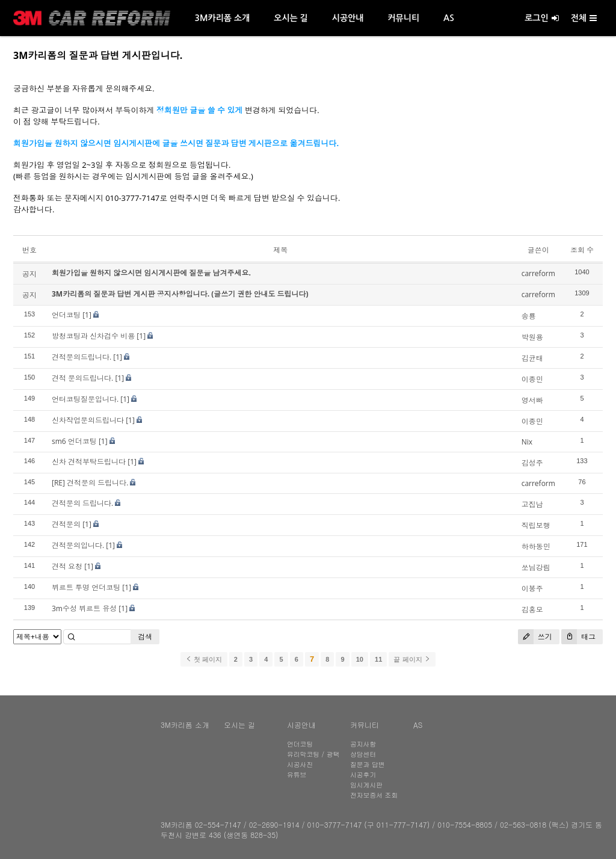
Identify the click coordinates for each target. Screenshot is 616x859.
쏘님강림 (536, 568)
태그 (578, 637)
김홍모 (532, 610)
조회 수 (582, 250)
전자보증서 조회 (374, 795)
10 (360, 659)
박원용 (532, 337)
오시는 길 (291, 18)
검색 (145, 637)
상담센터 (363, 754)
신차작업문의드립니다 (88, 420)
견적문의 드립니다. (82, 503)
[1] (87, 315)
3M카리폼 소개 (222, 18)
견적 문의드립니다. (82, 378)
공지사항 (363, 744)
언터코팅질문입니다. (85, 399)
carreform (538, 273)
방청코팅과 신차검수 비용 (93, 336)
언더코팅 (66, 315)
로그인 (541, 18)
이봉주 (532, 589)
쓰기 (535, 637)
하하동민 (536, 546)
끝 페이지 (412, 659)
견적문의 (66, 524)
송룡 (529, 316)
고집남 (532, 504)
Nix (527, 442)
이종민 (532, 379)
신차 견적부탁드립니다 (89, 462)
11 (378, 659)
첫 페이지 (204, 659)
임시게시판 (366, 785)
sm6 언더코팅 (74, 441)
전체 (584, 18)
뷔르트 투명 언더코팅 (86, 587)
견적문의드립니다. (82, 357)
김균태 (532, 358)
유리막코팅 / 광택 (313, 754)
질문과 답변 (368, 764)
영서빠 (532, 400)
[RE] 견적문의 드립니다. (90, 483)
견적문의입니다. (78, 545)
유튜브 (297, 774)
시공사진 (300, 764)
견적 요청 (67, 566)
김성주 (532, 463)
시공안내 (348, 18)
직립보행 (536, 525)
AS (449, 18)
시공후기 (363, 774)
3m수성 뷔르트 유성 (84, 608)
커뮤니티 (403, 18)
